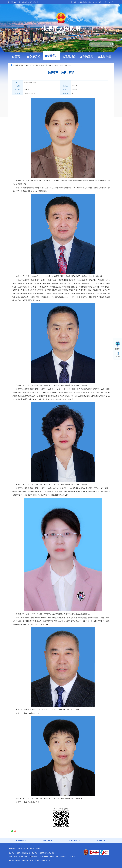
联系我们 (39, 848)
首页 (17, 56)
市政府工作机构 (58, 65)
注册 (104, 2)
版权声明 (21, 848)
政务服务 (70, 56)
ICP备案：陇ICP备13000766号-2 (19, 857)
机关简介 (49, 65)
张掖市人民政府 (33, 2)
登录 (100, 2)
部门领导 (68, 65)
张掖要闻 (34, 56)
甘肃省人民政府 (22, 2)
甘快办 (118, 356)
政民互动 (87, 56)
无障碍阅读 (83, 2)
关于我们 (30, 848)
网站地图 (12, 848)
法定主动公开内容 (39, 65)
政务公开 (52, 55)
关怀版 (74, 2)
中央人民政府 (12, 2)
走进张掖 (105, 56)
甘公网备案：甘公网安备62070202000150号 (44, 857)
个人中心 (110, 2)
